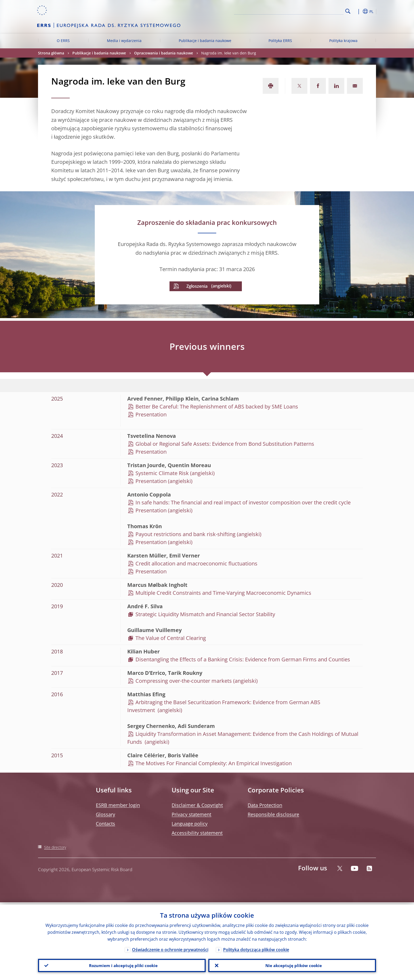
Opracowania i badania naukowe (164, 53)
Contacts (105, 824)
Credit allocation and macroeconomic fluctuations (196, 563)
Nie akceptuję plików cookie (292, 964)
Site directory (55, 847)
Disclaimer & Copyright (197, 805)
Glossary (105, 814)
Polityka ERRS (280, 41)
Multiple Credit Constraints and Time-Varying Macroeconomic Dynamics (223, 593)
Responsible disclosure (273, 814)
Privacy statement (191, 814)
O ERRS (63, 41)
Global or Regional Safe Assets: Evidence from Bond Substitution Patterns (225, 444)
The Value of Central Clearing (171, 638)
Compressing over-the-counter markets (184, 681)
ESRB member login (118, 805)
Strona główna (51, 53)
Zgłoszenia (197, 286)
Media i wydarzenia (124, 41)
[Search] (317, 11)
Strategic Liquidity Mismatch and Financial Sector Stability (205, 614)
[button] (357, 11)
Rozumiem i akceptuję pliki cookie (122, 964)
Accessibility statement (197, 833)
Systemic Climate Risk (162, 473)
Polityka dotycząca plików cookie (256, 948)
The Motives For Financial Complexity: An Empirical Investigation (214, 763)
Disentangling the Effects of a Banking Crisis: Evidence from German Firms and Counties (243, 659)
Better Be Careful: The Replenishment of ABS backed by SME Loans (217, 407)
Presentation (151, 414)
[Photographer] (410, 314)
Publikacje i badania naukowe (205, 41)
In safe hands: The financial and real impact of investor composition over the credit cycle (243, 502)
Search (348, 11)
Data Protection (265, 805)
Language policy (190, 824)
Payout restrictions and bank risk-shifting (185, 534)
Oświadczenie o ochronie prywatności (170, 948)
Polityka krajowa (343, 41)
